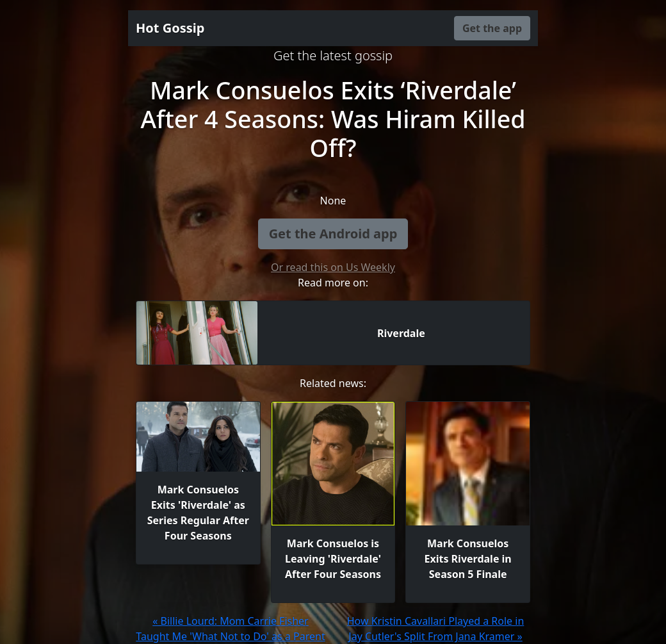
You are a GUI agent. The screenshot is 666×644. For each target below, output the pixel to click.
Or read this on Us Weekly (333, 267)
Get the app (492, 28)
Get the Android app (333, 234)
